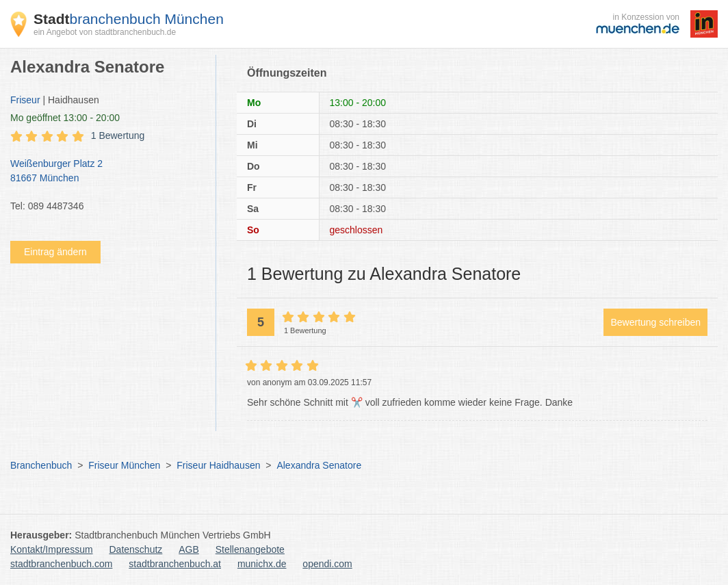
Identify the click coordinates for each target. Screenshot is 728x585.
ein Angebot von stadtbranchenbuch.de (105, 32)
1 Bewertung (118, 135)
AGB (189, 549)
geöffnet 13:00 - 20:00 (65, 118)
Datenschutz (136, 549)
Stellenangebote (250, 549)
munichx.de (262, 564)
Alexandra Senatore (319, 465)
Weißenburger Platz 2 (106, 172)
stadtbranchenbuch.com (61, 564)
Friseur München (124, 465)
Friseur (25, 100)
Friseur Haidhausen (218, 465)
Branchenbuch (41, 465)
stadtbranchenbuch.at (175, 564)
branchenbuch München (129, 19)
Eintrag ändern (55, 252)
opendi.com (327, 564)
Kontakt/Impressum (52, 549)
